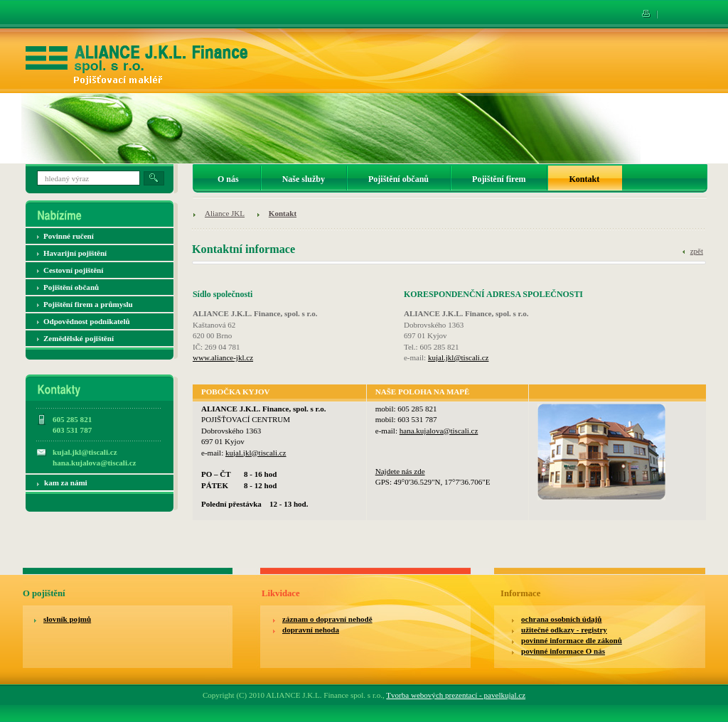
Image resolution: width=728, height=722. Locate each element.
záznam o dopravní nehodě (327, 619)
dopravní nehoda (311, 630)
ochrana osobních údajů (561, 619)
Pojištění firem (499, 179)
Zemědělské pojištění (79, 338)
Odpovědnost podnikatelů (87, 321)
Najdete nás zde (400, 471)
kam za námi (66, 483)
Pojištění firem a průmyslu (88, 304)
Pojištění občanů (71, 287)
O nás (228, 179)
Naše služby (304, 179)
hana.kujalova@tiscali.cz (439, 431)
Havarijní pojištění (75, 253)
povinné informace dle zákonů (572, 640)
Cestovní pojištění (73, 270)
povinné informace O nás (563, 651)
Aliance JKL (225, 213)
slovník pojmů (67, 619)
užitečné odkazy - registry (564, 630)
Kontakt (283, 213)
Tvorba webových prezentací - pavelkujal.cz (456, 695)
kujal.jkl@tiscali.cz (459, 357)
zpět (697, 251)
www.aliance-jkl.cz (223, 357)
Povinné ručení (69, 236)
